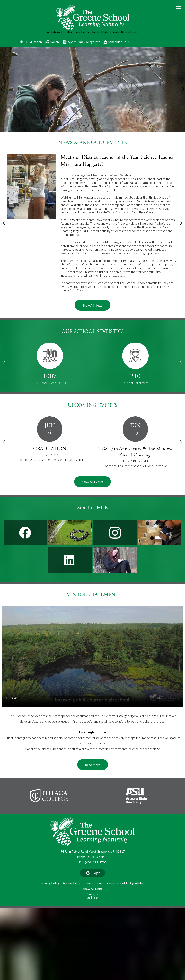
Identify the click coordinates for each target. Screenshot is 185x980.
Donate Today (93, 883)
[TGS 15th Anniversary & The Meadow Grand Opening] (135, 442)
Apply (69, 42)
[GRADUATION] (50, 439)
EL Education (31, 42)
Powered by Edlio (92, 896)
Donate (52, 42)
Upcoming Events (93, 405)
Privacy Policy (50, 883)
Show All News (92, 305)
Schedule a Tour (116, 42)
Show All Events (92, 482)
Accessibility (71, 883)
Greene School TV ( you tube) (125, 883)
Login (92, 874)
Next (183, 89)
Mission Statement (92, 595)
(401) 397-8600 (97, 857)
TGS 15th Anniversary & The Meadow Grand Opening (135, 452)
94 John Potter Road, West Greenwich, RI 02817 (93, 851)
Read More (93, 765)
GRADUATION (50, 449)
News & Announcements (92, 143)
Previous (2, 89)
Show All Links (92, 889)
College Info (90, 42)
